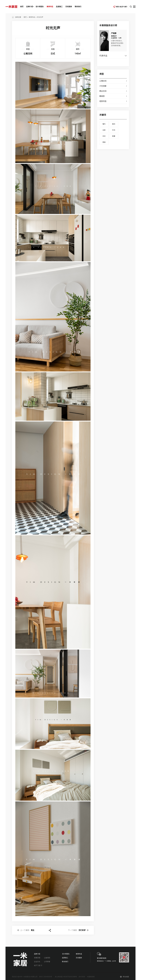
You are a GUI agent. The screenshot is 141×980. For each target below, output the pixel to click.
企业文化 (37, 962)
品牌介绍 (30, 7)
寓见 (27, 930)
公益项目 (47, 958)
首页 (22, 7)
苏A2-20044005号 (46, 977)
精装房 (102, 96)
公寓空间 (103, 81)
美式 (114, 124)
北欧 (104, 130)
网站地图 (126, 977)
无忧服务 (69, 7)
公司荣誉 (47, 962)
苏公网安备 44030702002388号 (66, 977)
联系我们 (78, 7)
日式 (104, 136)
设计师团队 (40, 7)
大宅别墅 (103, 86)
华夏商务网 (91, 977)
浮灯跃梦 (77, 930)
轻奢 (114, 136)
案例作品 (50, 7)
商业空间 (103, 91)
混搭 (104, 142)
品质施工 (59, 7)
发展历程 (37, 958)
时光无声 (40, 17)
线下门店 (38, 965)
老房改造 (103, 101)
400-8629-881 (122, 7)
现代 (104, 124)
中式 (114, 130)
